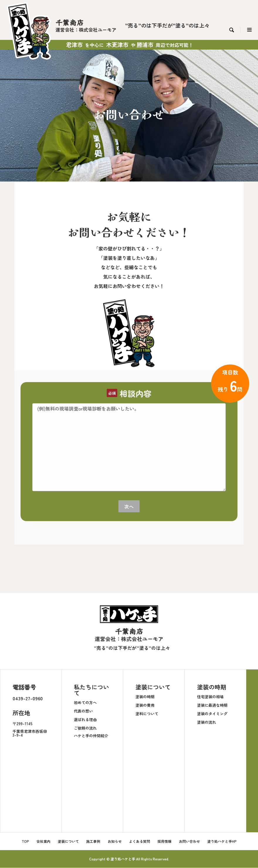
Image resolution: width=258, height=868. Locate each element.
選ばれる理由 (85, 720)
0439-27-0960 (28, 698)
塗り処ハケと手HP (222, 841)
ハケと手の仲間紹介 (91, 736)
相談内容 (135, 393)
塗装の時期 (145, 697)
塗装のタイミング (212, 714)
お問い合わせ (189, 841)
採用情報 (164, 841)
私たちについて (91, 690)
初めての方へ (85, 703)
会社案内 (43, 841)
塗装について (153, 687)
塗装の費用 (145, 705)
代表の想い (83, 711)
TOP (25, 841)
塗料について (147, 714)
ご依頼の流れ (85, 728)
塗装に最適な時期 (212, 705)
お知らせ (115, 841)
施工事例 (93, 841)
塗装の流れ (207, 722)
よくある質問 (140, 841)
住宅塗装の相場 (210, 697)
